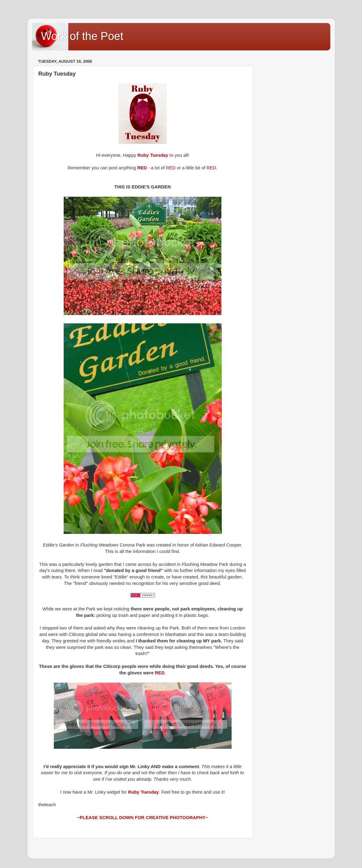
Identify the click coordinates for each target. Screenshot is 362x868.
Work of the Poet (82, 36)
